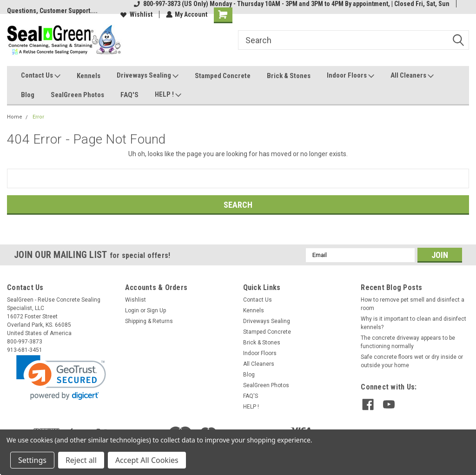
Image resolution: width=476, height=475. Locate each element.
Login (132, 310)
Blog (28, 95)
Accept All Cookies (147, 460)
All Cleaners (412, 76)
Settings (32, 460)
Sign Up (156, 310)
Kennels (89, 76)
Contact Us (41, 76)
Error (38, 117)
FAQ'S (129, 95)
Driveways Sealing (148, 76)
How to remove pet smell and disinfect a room (413, 304)
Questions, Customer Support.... (52, 11)
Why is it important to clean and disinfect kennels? (413, 323)
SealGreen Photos (77, 95)
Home (15, 117)
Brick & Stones (289, 76)
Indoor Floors (350, 76)
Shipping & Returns (149, 321)
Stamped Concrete (223, 76)
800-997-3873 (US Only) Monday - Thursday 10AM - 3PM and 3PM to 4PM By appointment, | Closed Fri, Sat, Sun (292, 4)
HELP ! (168, 95)
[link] (61, 378)
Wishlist (136, 14)
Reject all (81, 460)
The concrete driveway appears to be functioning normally (408, 342)
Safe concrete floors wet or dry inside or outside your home (412, 361)
